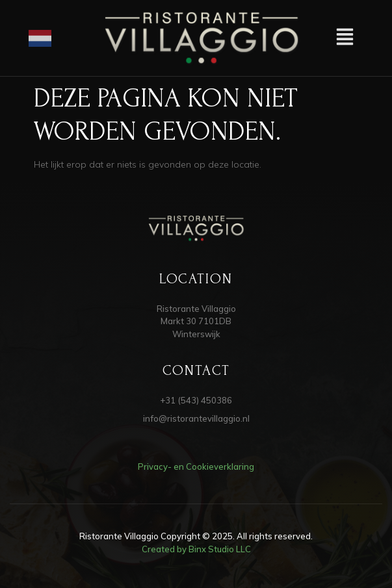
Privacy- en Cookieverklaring (196, 467)
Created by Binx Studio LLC (196, 549)
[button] (345, 38)
